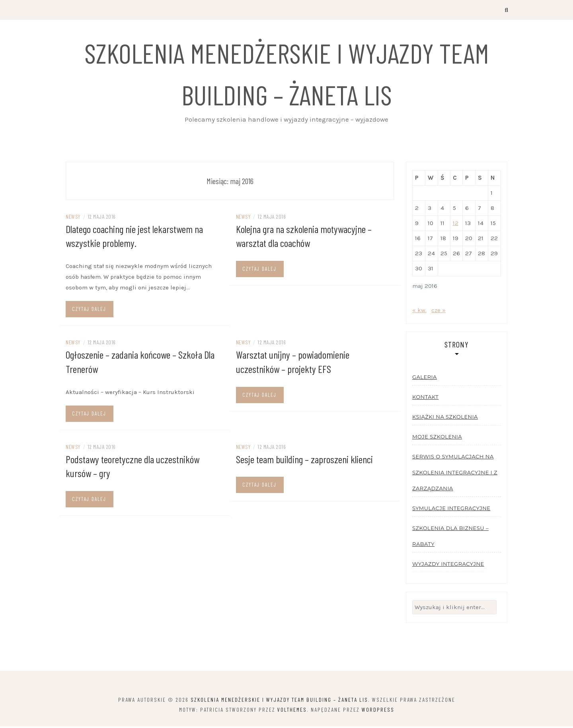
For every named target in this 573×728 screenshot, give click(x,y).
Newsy (73, 218)
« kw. (419, 311)
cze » (439, 311)
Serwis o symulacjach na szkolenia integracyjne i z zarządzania (455, 474)
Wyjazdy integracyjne (448, 565)
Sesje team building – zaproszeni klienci (304, 459)
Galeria (425, 378)
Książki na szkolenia (445, 418)
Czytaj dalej (89, 310)
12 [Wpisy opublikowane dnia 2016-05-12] (456, 224)
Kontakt (425, 398)
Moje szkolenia (437, 438)
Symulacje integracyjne (451, 509)
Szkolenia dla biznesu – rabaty (450, 537)
